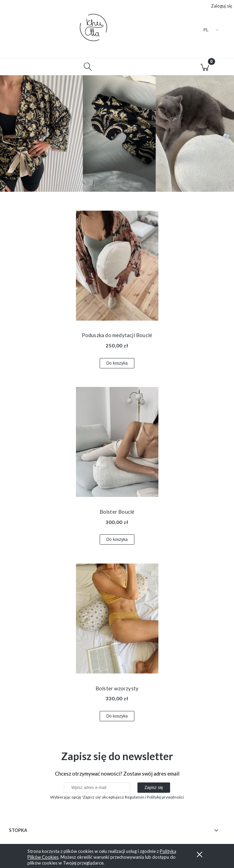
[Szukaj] (88, 67)
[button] (29, 67)
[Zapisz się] (154, 788)
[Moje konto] (146, 68)
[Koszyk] (205, 67)
